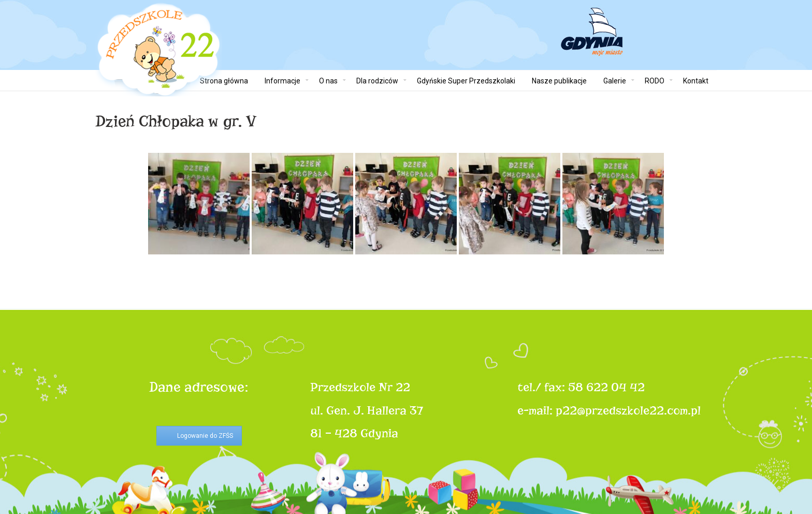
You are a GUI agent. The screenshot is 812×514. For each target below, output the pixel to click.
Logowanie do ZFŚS (205, 436)
